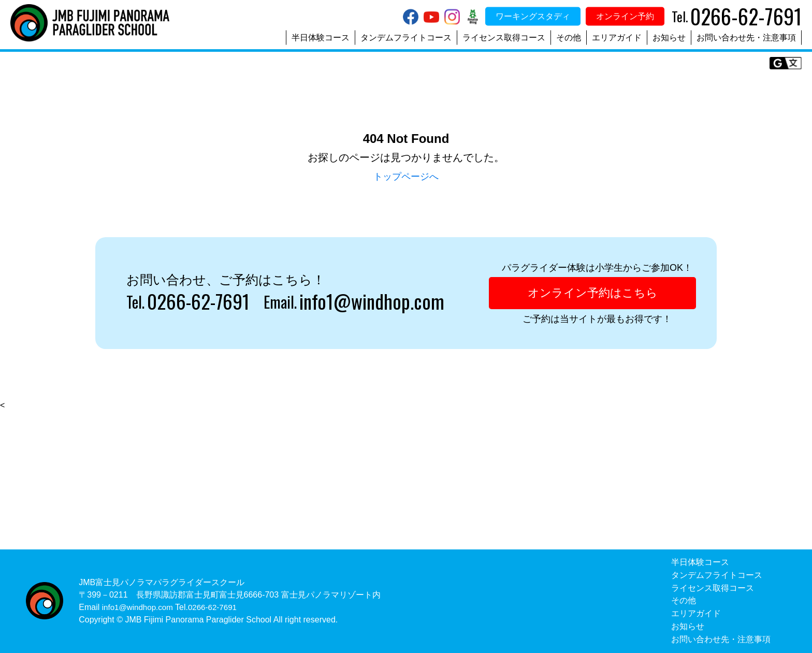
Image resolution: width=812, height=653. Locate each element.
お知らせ (669, 38)
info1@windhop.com (385, 302)
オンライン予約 (625, 16)
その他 (569, 38)
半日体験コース (321, 38)
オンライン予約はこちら (592, 294)
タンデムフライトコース (406, 38)
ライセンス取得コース (504, 38)
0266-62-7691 (203, 302)
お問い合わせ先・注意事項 (746, 38)
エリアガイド (617, 38)
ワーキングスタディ (533, 16)
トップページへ (406, 176)
